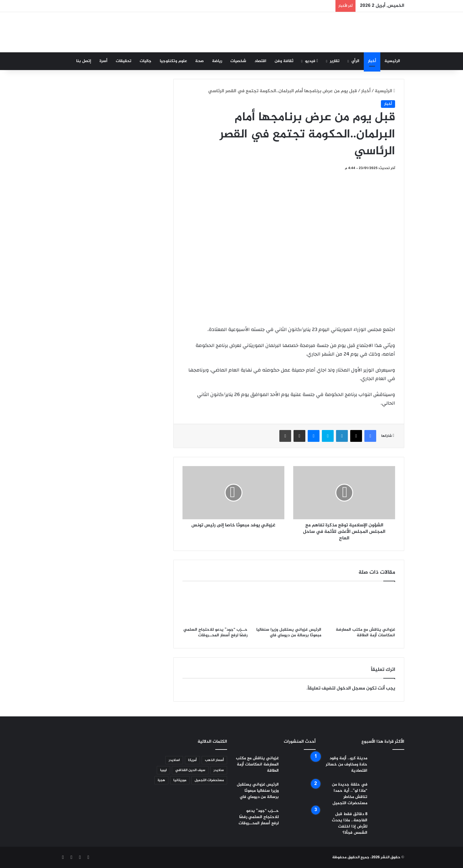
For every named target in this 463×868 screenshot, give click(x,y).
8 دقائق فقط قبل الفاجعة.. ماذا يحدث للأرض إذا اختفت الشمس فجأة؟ (350, 823)
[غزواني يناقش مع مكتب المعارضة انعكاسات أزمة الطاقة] (363, 606)
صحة (199, 61)
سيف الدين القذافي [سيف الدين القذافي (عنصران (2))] (190, 770)
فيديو (312, 61)
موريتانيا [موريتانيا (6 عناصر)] (180, 780)
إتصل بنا (84, 61)
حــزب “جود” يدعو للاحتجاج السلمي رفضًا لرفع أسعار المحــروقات (215, 632)
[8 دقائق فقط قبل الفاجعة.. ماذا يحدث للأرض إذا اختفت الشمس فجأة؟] (388, 822)
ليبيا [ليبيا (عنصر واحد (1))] (163, 770)
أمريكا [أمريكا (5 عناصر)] (192, 760)
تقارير (335, 61)
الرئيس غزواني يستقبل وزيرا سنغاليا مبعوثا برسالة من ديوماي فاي (289, 632)
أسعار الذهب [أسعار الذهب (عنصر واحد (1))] (214, 760)
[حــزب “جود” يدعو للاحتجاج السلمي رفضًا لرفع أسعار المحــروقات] (215, 606)
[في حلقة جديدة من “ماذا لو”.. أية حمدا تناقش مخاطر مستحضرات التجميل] (388, 792)
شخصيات (238, 61)
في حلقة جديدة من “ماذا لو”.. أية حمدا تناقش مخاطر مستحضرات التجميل (350, 794)
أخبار (372, 61)
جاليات (146, 61)
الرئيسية (392, 61)
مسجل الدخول (351, 688)
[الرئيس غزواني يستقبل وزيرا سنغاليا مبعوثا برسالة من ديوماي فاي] (289, 606)
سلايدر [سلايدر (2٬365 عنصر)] (219, 770)
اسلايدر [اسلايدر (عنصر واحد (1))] (174, 760)
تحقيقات (124, 61)
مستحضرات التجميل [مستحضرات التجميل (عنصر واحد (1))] (209, 780)
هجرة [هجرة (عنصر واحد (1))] (161, 780)
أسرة (103, 61)
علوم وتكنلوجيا (173, 61)
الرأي (355, 61)
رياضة (217, 61)
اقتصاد (260, 61)
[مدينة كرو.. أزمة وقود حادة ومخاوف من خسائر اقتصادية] (388, 766)
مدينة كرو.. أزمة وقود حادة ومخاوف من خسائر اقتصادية (347, 764)
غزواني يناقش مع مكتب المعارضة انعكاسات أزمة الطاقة (365, 632)
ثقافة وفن (284, 61)
